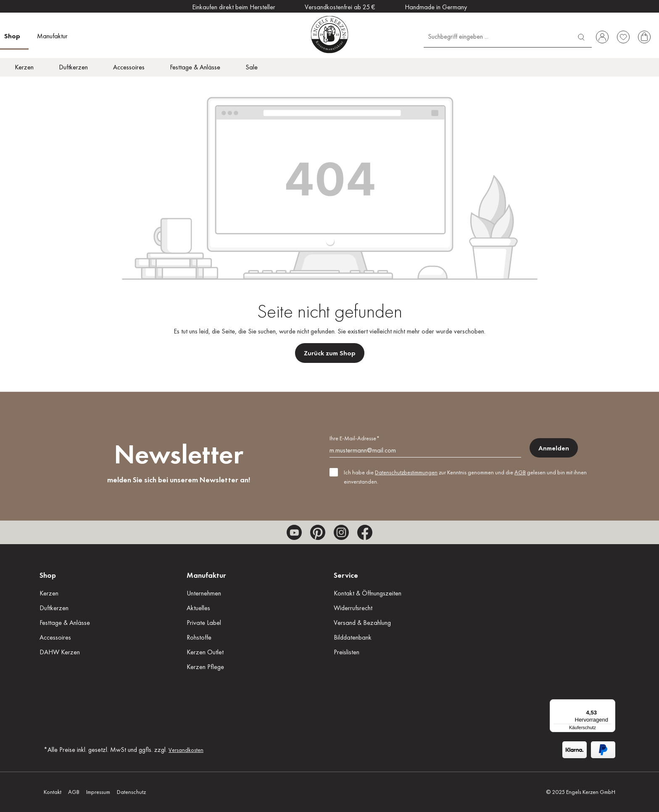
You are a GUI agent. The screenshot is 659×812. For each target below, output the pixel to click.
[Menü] (610, 704)
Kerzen (49, 593)
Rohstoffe (199, 637)
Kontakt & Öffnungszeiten (368, 593)
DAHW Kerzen (60, 652)
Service (346, 575)
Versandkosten (186, 750)
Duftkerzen (54, 608)
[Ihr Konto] (602, 37)
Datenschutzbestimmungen (406, 472)
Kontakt (53, 792)
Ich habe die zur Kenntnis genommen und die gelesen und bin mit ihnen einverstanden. (465, 477)
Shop (48, 575)
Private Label (204, 623)
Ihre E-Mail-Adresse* (355, 438)
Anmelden (554, 448)
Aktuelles (198, 608)
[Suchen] (581, 36)
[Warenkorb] (644, 37)
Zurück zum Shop (330, 353)
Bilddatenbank (353, 637)
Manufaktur (206, 575)
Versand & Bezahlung (362, 623)
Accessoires (55, 637)
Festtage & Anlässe (65, 623)
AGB (520, 472)
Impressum (98, 792)
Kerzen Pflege (205, 667)
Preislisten (347, 652)
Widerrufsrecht (353, 608)
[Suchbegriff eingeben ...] (497, 36)
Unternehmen (204, 593)
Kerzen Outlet (205, 652)
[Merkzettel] (623, 37)
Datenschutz (131, 792)
